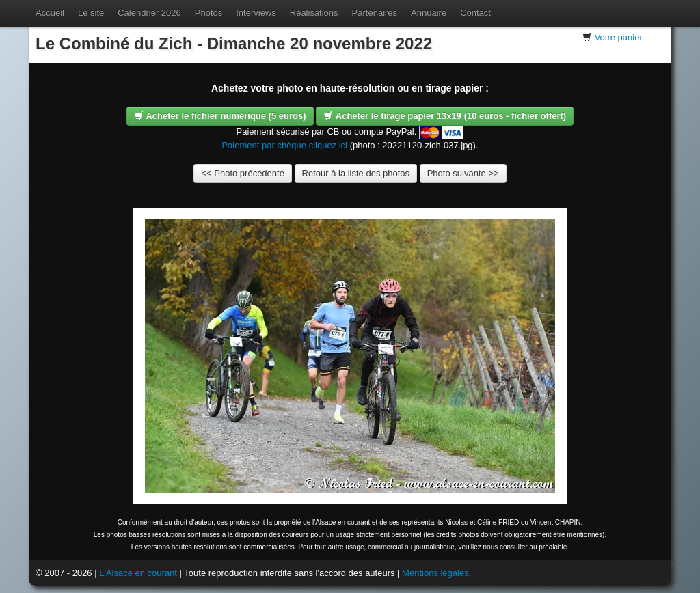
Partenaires (375, 13)
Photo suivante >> (463, 173)
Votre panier (619, 37)
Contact (475, 13)
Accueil (50, 13)
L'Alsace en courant (138, 573)
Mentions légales (435, 573)
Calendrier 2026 (149, 13)
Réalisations (314, 13)
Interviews (256, 13)
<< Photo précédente (242, 173)
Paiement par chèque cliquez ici (284, 145)
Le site (91, 13)
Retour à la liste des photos (356, 173)
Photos (208, 13)
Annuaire (429, 13)
